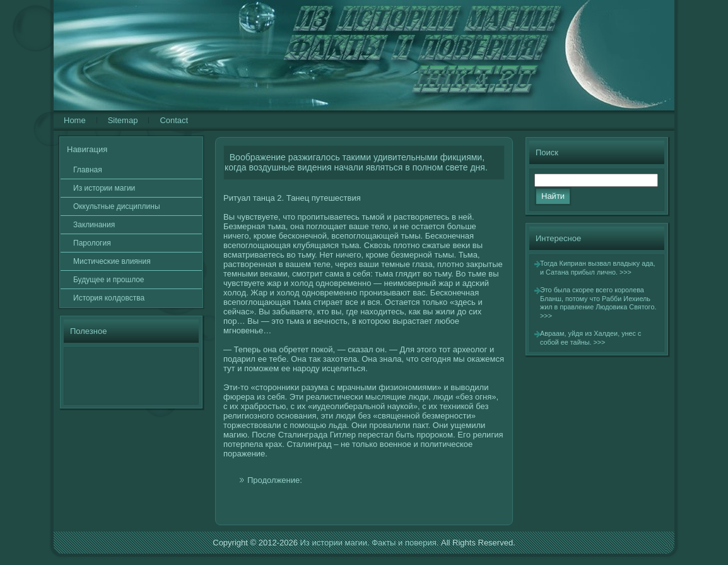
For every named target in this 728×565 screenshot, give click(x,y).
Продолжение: (275, 480)
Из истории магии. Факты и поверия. (369, 543)
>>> (625, 272)
